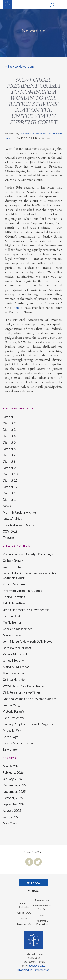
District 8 (9, 461)
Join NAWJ (34, 883)
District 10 (10, 474)
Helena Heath (12, 616)
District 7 (9, 455)
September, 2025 (14, 804)
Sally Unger (10, 749)
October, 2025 (13, 798)
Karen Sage (11, 737)
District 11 (10, 480)
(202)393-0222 (37, 966)
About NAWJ (24, 913)
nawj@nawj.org (42, 970)
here (17, 308)
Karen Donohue (14, 584)
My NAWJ (33, 891)
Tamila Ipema (12, 622)
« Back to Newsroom (19, 66)
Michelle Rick (12, 730)
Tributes (9, 538)
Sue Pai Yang (11, 705)
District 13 (10, 493)
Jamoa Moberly (13, 660)
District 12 (10, 487)
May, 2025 (10, 823)
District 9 (9, 468)
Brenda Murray (13, 673)
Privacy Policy (24, 970)
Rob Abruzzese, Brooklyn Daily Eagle (28, 554)
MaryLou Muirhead (16, 667)
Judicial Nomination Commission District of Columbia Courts (32, 575)
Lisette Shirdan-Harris (18, 743)
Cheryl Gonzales (14, 597)
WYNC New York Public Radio (23, 686)
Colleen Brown (13, 561)
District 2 (9, 423)
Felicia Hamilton (14, 603)
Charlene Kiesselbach (18, 629)
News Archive (12, 518)
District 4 (9, 436)
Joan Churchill (12, 567)
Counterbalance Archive (20, 525)
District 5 (9, 442)
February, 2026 (13, 772)
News (7, 506)
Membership (24, 924)
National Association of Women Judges (30, 699)
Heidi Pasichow (13, 718)
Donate (42, 915)
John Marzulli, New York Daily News (27, 641)
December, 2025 (14, 785)
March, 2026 (11, 766)
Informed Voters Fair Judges (22, 591)
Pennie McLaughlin (16, 654)
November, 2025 (14, 791)
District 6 (9, 449)
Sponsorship (42, 900)
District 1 (9, 417)
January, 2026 (12, 779)
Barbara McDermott (17, 648)
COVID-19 (10, 531)
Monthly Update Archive (20, 512)
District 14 (10, 499)
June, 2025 (10, 817)
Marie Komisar (13, 635)
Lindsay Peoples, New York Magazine (28, 724)
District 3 (9, 429)
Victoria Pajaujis (14, 711)
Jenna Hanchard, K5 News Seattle (26, 610)
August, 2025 (12, 810)
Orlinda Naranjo (14, 679)
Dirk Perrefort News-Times (22, 692)
